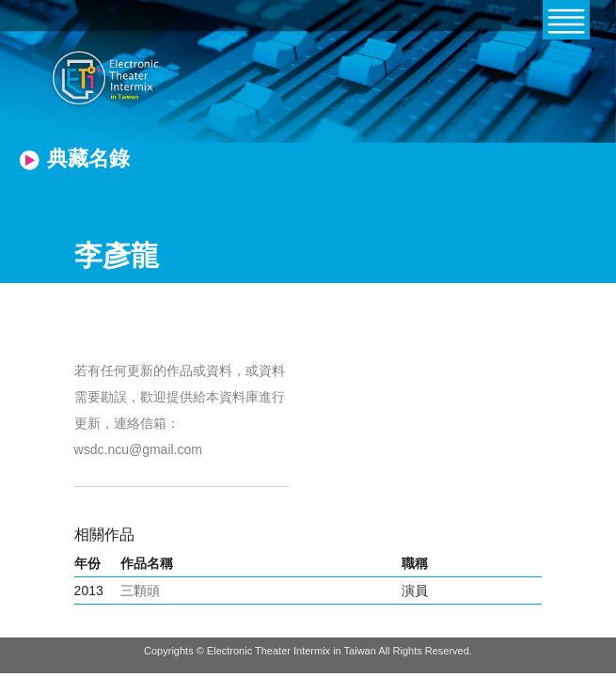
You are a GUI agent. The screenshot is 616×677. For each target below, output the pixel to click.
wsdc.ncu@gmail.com (138, 449)
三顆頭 (140, 590)
